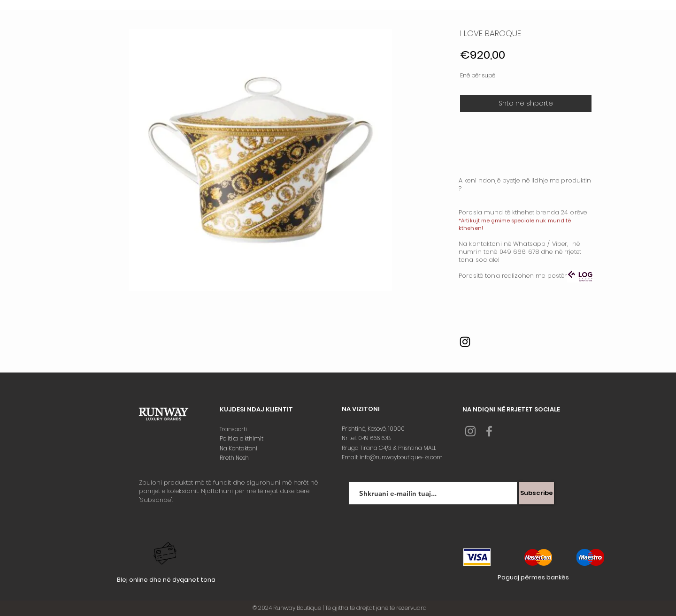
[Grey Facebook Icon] (489, 431)
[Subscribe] (537, 493)
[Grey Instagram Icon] (470, 431)
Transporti (234, 429)
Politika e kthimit (242, 438)
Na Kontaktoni (239, 448)
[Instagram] (465, 342)
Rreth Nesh (235, 458)
